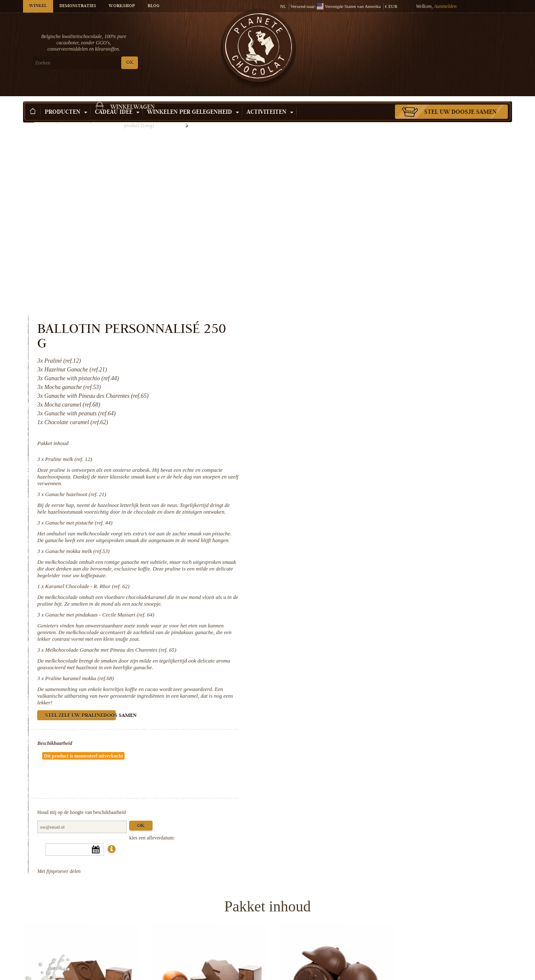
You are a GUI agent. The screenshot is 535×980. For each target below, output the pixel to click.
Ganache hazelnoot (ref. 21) (356, 301)
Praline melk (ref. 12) (349, 266)
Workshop (122, 6)
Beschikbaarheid (335, 550)
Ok (421, 608)
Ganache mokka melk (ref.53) (358, 358)
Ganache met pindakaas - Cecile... (205, 971)
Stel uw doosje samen (460, 100)
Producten (66, 100)
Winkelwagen (451, 40)
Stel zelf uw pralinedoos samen (361, 523)
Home (28, 115)
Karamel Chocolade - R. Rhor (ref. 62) (368, 393)
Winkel (38, 6)
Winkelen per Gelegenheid (193, 100)
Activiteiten (270, 100)
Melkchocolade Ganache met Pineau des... (330, 971)
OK (121, 63)
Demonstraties (78, 6)
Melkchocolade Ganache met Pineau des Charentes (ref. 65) (391, 457)
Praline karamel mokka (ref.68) (360, 485)
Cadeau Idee (117, 100)
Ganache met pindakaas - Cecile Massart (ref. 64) (380, 421)
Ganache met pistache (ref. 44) (359, 329)
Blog (153, 6)
